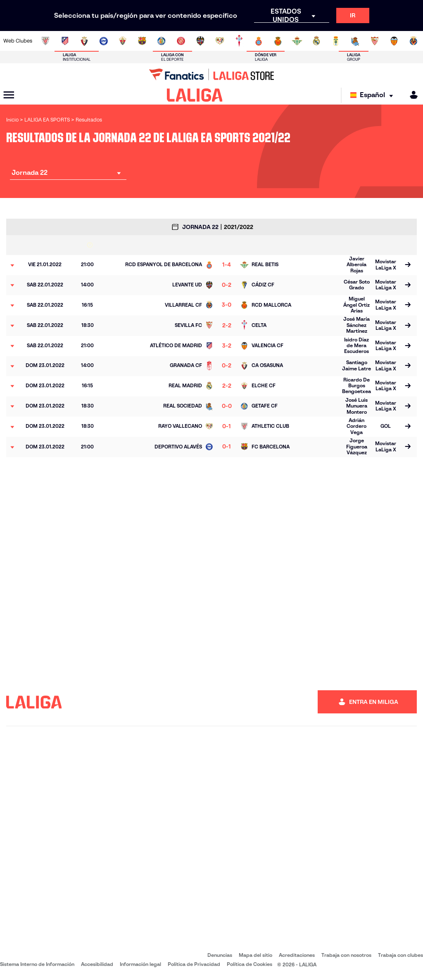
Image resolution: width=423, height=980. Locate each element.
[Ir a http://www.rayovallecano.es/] (220, 41)
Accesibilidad (97, 964)
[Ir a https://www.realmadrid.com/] (316, 41)
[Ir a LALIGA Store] (211, 74)
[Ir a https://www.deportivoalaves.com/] (104, 41)
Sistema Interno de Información (37, 964)
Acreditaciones (297, 955)
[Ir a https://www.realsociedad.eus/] (355, 41)
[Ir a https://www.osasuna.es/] (84, 41)
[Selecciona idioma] (374, 95)
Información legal (140, 964)
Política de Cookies (250, 964)
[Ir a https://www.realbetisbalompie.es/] (297, 41)
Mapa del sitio (255, 955)
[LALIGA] (195, 95)
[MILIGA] (411, 95)
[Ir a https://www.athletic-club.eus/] (45, 41)
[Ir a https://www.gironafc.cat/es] (181, 41)
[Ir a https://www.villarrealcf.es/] (413, 41)
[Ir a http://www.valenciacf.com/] (394, 41)
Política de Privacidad (194, 964)
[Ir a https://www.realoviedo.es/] (336, 41)
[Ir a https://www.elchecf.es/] (123, 41)
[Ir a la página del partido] (408, 265)
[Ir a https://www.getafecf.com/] (162, 41)
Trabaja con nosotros (346, 955)
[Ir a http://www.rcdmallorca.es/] (278, 41)
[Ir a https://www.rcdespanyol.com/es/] (259, 41)
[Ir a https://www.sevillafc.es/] (375, 41)
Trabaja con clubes (400, 955)
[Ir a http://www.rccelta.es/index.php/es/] (239, 41)
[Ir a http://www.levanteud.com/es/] (200, 41)
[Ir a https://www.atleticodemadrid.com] (65, 41)
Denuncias (220, 955)
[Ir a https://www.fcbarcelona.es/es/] (142, 41)
